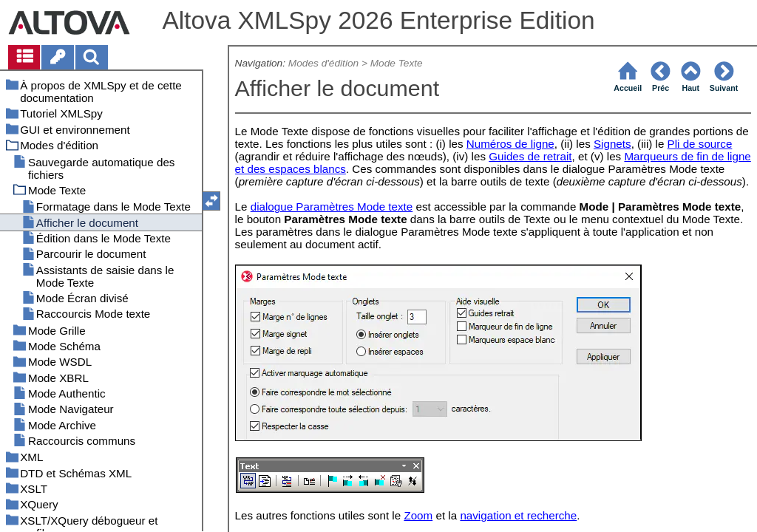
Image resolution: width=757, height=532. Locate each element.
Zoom (418, 515)
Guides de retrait (530, 156)
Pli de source (700, 144)
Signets (612, 144)
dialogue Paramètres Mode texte (332, 207)
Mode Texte (397, 63)
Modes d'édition (323, 63)
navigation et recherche (518, 515)
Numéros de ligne (510, 144)
